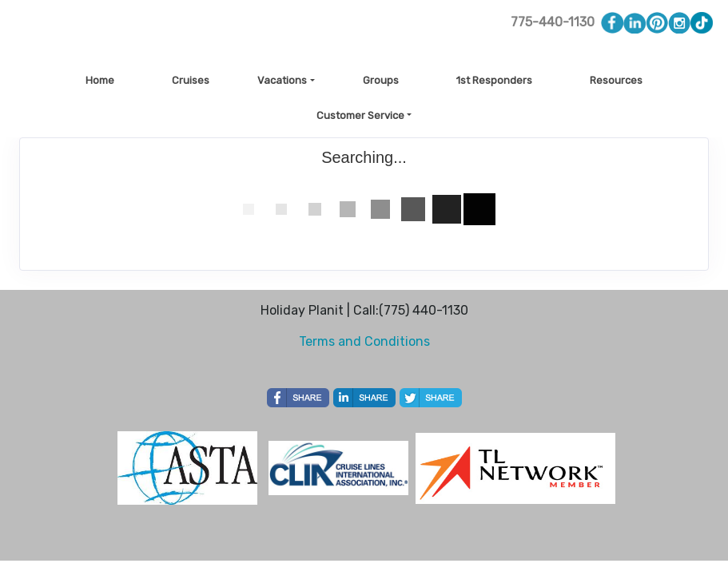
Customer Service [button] (360, 115)
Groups (381, 80)
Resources (616, 80)
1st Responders (494, 80)
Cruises (191, 80)
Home (100, 80)
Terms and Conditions (364, 341)
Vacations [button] (282, 80)
